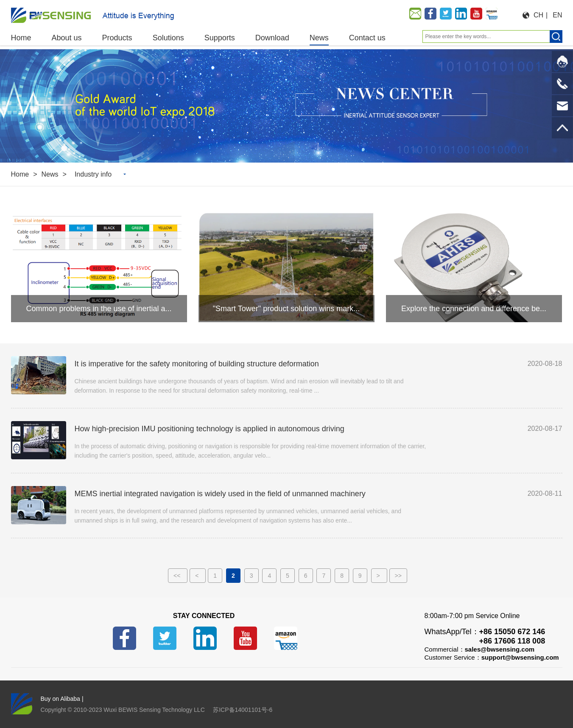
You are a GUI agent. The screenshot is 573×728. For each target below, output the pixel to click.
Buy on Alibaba (60, 699)
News (50, 174)
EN (557, 15)
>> (398, 576)
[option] (286, 106)
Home (20, 174)
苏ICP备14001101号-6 (243, 710)
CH (538, 15)
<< (178, 576)
